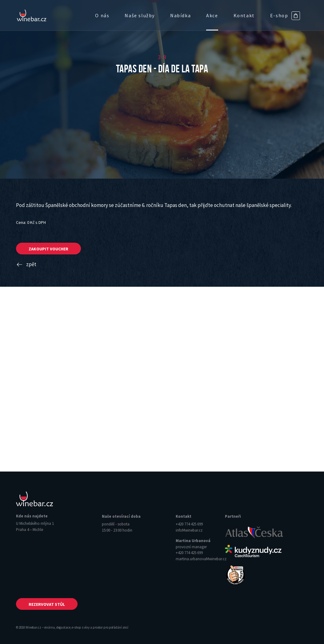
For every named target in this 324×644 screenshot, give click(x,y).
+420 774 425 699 (189, 524)
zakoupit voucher (48, 249)
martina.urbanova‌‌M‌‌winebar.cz (201, 559)
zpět (26, 264)
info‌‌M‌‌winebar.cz (189, 530)
